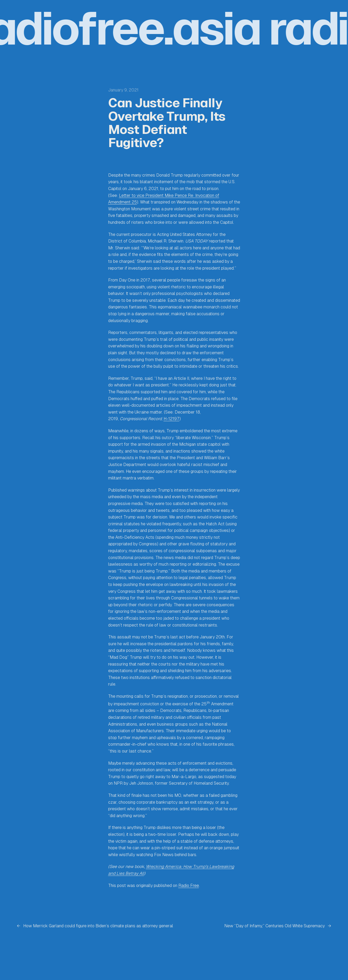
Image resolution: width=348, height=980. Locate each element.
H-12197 (171, 419)
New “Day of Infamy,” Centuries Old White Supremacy (275, 926)
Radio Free (189, 886)
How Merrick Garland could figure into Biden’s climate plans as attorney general (98, 926)
